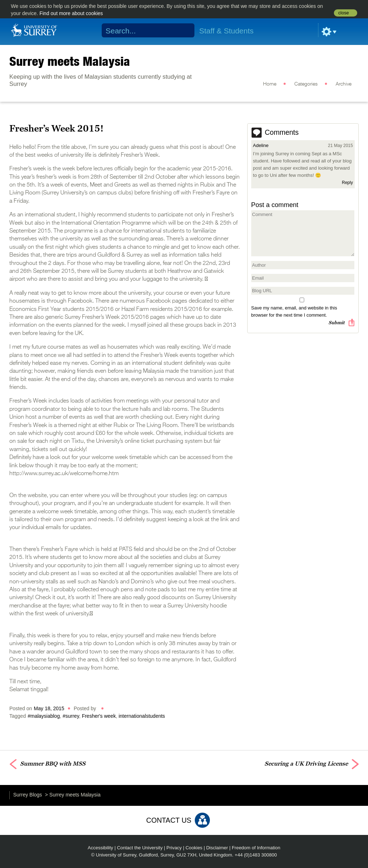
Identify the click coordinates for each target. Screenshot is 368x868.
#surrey (71, 716)
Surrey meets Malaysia (70, 61)
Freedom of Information (256, 848)
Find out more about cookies (71, 13)
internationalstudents (142, 716)
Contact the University (140, 848)
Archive (344, 84)
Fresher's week (99, 716)
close (343, 13)
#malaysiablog (44, 716)
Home (270, 84)
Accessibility (100, 848)
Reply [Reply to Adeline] (347, 183)
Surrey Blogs (28, 795)
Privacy (174, 848)
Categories (306, 84)
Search (185, 31)
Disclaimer (217, 848)
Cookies (194, 848)
